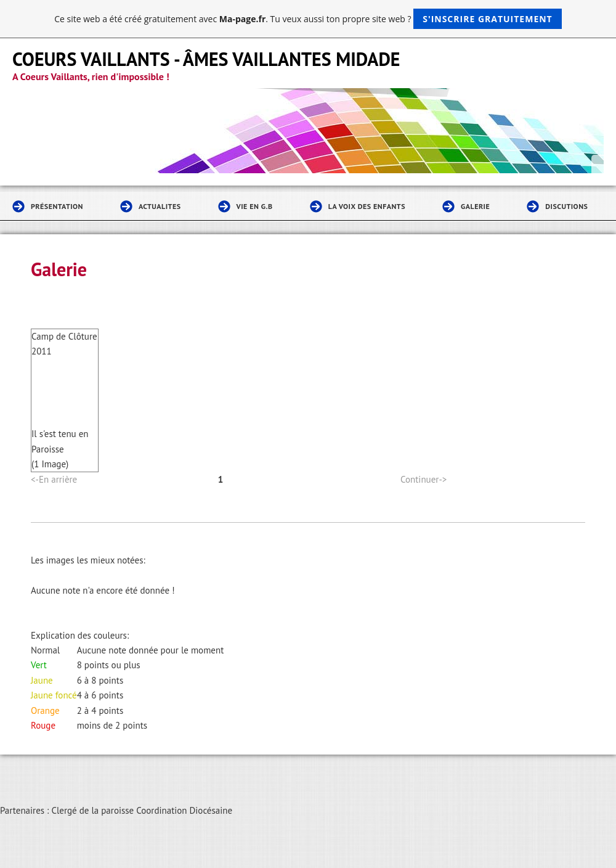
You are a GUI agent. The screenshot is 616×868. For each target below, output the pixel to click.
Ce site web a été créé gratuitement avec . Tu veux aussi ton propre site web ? (308, 19)
